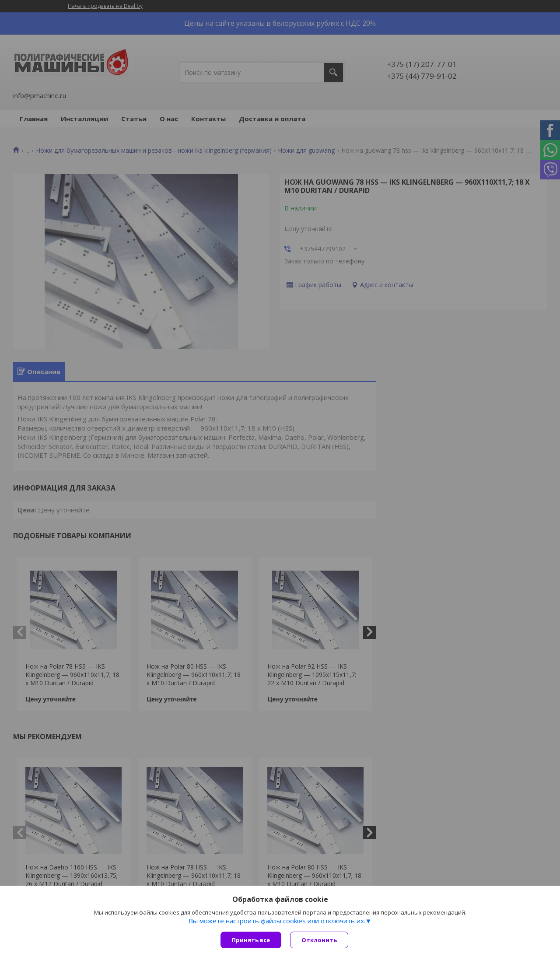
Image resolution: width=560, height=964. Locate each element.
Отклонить (319, 940)
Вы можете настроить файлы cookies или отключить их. (277, 921)
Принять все (251, 940)
